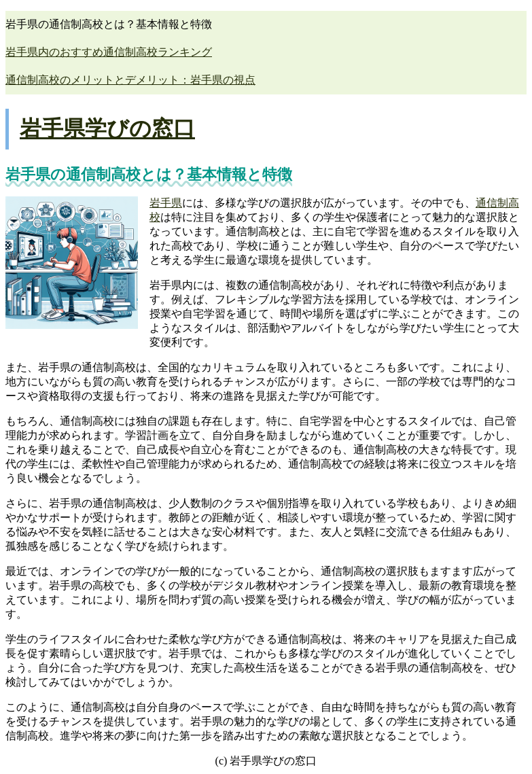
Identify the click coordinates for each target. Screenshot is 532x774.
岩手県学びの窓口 (107, 128)
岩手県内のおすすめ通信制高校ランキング (109, 52)
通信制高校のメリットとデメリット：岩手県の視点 (130, 80)
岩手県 (166, 203)
